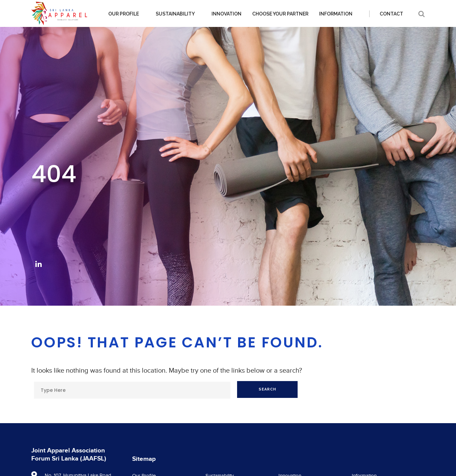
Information (336, 14)
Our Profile (124, 14)
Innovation (226, 14)
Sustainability (175, 14)
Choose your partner (280, 14)
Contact (391, 14)
